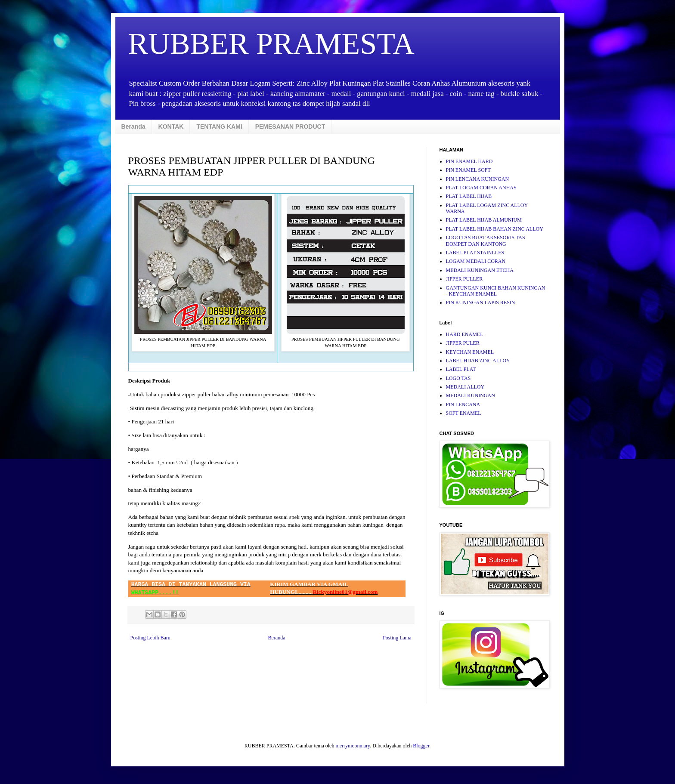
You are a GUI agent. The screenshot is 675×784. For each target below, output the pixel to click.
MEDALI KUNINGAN (471, 395)
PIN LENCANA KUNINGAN (478, 179)
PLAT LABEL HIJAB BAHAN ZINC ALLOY (495, 229)
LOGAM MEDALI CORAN (476, 261)
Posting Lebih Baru (150, 638)
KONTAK (171, 127)
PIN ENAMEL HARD (469, 161)
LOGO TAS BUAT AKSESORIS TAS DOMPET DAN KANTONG (486, 241)
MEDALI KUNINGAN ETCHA (480, 270)
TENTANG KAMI (219, 127)
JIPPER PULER (463, 343)
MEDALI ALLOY (465, 387)
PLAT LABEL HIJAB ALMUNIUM (484, 220)
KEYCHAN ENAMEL (470, 352)
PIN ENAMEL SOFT (468, 170)
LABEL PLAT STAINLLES (475, 253)
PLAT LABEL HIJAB (469, 196)
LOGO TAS (458, 378)
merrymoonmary (353, 746)
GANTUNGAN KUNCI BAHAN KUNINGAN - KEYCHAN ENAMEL (496, 291)
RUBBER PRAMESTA (271, 44)
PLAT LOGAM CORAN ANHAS (481, 188)
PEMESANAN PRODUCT (290, 127)
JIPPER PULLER (464, 279)
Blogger (421, 746)
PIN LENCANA (463, 404)
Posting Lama (397, 638)
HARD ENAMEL (465, 334)
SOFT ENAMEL (464, 413)
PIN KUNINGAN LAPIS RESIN (481, 302)
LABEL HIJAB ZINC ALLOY (478, 361)
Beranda (133, 127)
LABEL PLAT (461, 369)
